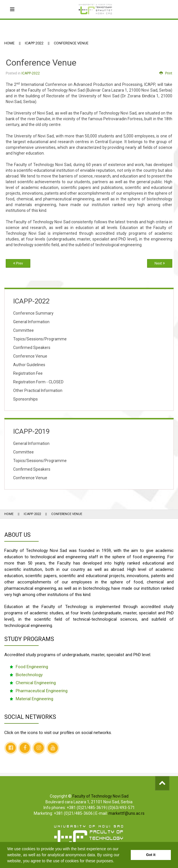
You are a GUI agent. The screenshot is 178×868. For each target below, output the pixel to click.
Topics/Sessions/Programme (40, 339)
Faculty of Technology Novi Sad (100, 796)
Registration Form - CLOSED (38, 382)
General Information (31, 322)
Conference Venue (30, 356)
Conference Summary (33, 313)
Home (9, 43)
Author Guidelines (29, 365)
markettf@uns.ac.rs (126, 813)
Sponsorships (25, 399)
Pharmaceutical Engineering (42, 691)
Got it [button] (151, 855)
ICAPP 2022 (34, 43)
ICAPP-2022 (31, 73)
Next (160, 263)
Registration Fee (28, 373)
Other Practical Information (38, 390)
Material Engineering (34, 699)
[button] (116, 861)
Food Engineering (32, 667)
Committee (23, 330)
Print (166, 73)
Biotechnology (29, 675)
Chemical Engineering (36, 683)
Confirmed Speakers (32, 348)
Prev (18, 263)
